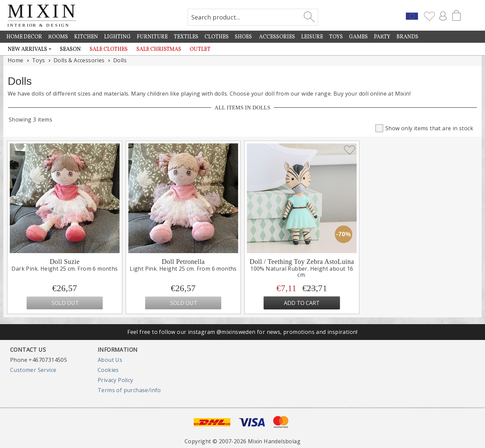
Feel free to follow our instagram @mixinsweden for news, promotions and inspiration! (243, 332)
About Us (110, 360)
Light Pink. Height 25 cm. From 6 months (183, 269)
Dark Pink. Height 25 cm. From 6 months (64, 269)
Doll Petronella (183, 262)
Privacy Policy (116, 380)
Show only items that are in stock (424, 128)
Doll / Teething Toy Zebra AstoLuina (302, 262)
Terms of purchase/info (129, 390)
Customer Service (33, 370)
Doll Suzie (65, 262)
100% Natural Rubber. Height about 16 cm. (302, 272)
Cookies (108, 370)
